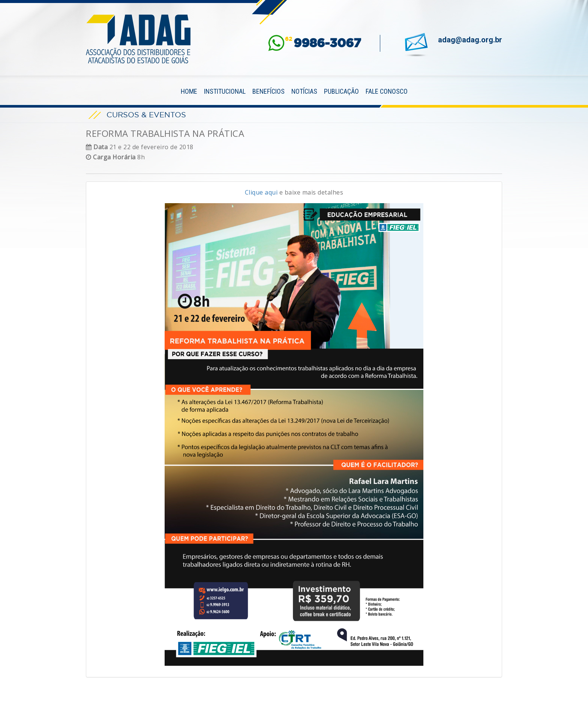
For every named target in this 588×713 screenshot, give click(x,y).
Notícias (304, 91)
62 (323, 43)
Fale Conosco (387, 91)
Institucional (225, 91)
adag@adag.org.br (470, 40)
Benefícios (268, 91)
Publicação (341, 91)
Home (189, 91)
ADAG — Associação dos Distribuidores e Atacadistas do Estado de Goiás (138, 39)
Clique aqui (261, 192)
